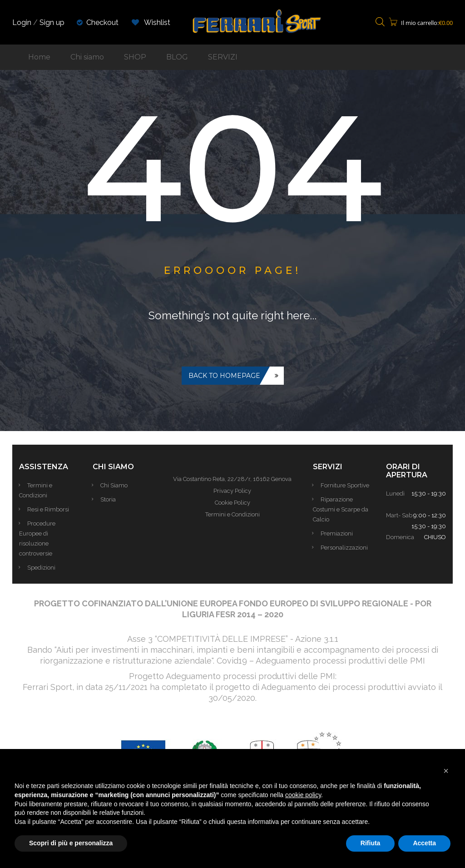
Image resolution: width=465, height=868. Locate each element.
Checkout (102, 22)
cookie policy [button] (303, 795)
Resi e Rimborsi (49, 509)
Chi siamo (87, 57)
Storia (109, 499)
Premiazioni (338, 533)
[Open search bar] (380, 22)
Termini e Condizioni (232, 514)
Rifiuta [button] (371, 843)
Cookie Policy (232, 503)
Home (39, 57)
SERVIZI (223, 57)
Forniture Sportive (346, 485)
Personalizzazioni (346, 548)
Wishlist (151, 22)
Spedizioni (42, 568)
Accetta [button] (424, 843)
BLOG (177, 57)
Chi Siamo (115, 485)
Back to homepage (224, 376)
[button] (446, 771)
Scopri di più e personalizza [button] (71, 843)
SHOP (135, 57)
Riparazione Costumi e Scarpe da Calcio (341, 509)
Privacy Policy (232, 491)
